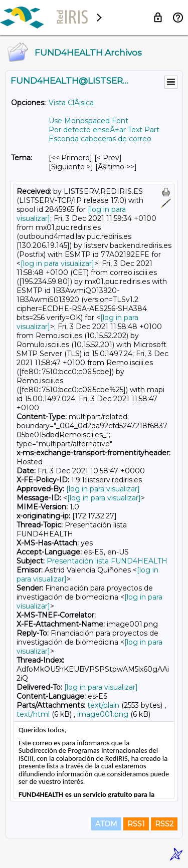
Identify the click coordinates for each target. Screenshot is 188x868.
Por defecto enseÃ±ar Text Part (104, 130)
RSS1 (136, 824)
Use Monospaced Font (88, 121)
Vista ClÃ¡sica (71, 103)
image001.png (103, 714)
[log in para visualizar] (57, 263)
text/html (33, 714)
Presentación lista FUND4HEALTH (107, 561)
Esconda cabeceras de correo (100, 139)
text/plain (103, 705)
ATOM (106, 824)
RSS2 (164, 824)
